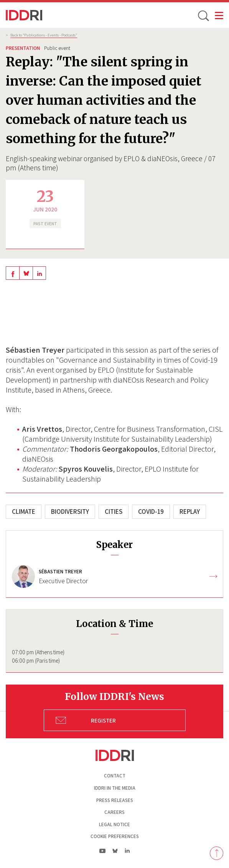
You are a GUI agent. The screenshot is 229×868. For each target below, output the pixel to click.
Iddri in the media (115, 788)
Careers (114, 812)
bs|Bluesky (115, 851)
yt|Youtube (103, 851)
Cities (114, 512)
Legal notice (114, 824)
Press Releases (115, 800)
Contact (115, 776)
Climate (24, 512)
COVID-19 (151, 512)
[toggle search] (203, 15)
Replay (190, 512)
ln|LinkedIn (128, 851)
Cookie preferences (115, 836)
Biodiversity (70, 512)
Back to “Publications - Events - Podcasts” (44, 35)
